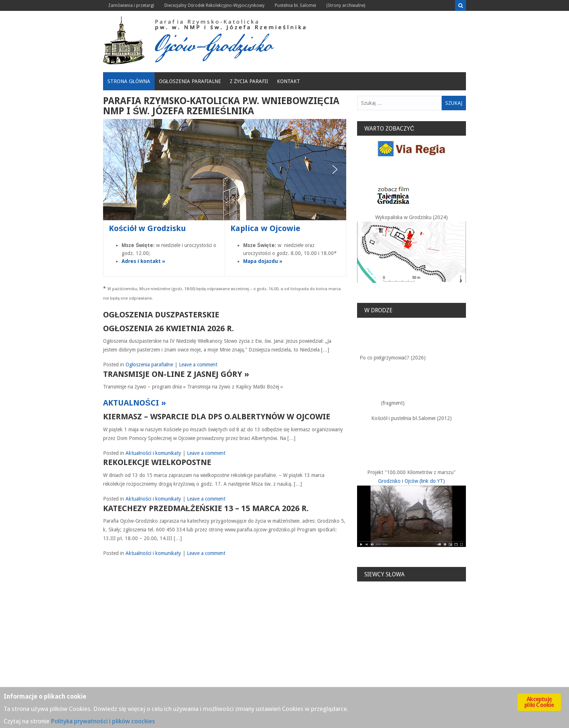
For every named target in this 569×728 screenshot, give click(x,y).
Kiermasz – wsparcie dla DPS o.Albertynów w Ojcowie (217, 417)
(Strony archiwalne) (346, 5)
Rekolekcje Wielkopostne (157, 462)
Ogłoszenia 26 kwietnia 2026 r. (169, 328)
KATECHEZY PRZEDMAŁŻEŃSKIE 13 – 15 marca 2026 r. (206, 508)
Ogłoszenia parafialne (190, 81)
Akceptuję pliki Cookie (539, 702)
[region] (225, 170)
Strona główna (129, 81)
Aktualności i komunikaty (153, 453)
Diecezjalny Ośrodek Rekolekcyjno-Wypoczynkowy (214, 5)
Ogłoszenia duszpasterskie (161, 315)
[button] (114, 169)
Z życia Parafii (249, 81)
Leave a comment (198, 365)
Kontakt (288, 81)
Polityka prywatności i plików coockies (103, 721)
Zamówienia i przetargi (131, 5)
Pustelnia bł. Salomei (295, 5)
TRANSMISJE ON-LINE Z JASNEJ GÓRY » (176, 374)
